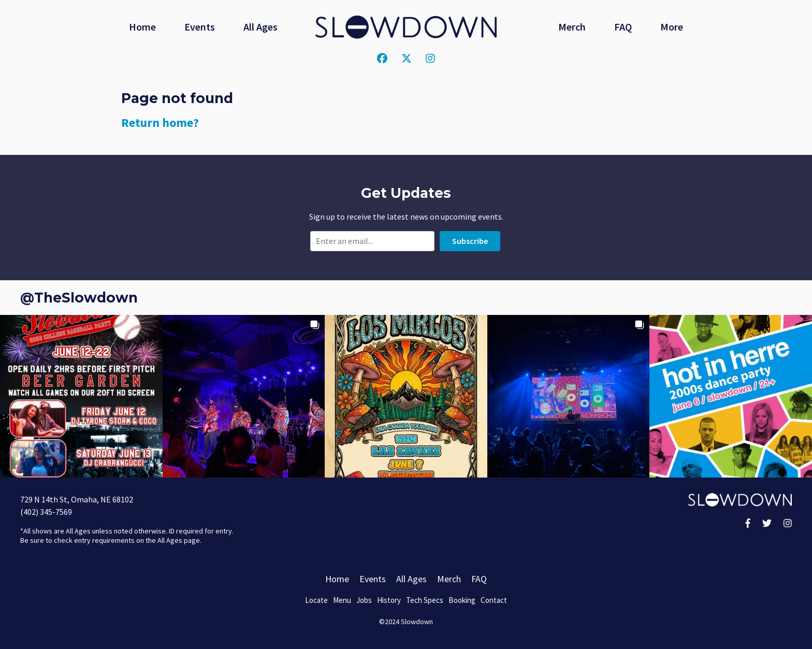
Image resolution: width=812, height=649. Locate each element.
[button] (81, 396)
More (672, 27)
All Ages (260, 27)
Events (200, 27)
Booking (462, 600)
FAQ (623, 27)
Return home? (160, 122)
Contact (494, 600)
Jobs (364, 600)
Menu (342, 600)
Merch (572, 27)
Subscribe (470, 241)
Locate (316, 600)
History (389, 600)
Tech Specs (425, 600)
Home (142, 27)
